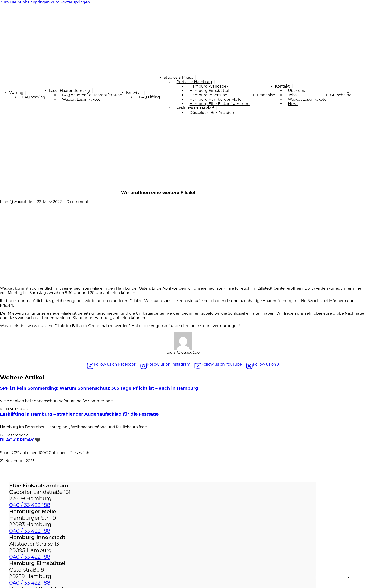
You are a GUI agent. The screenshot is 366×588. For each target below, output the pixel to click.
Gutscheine (341, 95)
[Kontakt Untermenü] (292, 86)
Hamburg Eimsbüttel (209, 91)
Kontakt (282, 86)
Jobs (292, 95)
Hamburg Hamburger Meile (216, 99)
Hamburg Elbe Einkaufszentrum (220, 104)
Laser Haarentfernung (70, 91)
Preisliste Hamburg (194, 82)
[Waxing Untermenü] (26, 93)
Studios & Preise (178, 77)
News (293, 104)
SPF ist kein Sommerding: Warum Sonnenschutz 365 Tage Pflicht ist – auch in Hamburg (100, 388)
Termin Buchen (359, 95)
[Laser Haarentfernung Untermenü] (92, 91)
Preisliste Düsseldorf (195, 108)
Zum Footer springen (70, 2)
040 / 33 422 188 (30, 505)
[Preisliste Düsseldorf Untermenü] (216, 108)
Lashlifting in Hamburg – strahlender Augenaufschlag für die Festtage (79, 414)
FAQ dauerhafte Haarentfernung (92, 95)
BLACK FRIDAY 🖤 (20, 440)
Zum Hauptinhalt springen (25, 2)
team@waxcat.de (16, 202)
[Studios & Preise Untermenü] (196, 77)
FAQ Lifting (149, 97)
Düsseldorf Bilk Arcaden (212, 113)
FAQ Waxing (34, 97)
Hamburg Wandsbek (209, 86)
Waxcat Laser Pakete (81, 99)
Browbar (134, 93)
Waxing (16, 93)
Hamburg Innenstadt (209, 95)
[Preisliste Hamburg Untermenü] (214, 82)
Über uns (296, 91)
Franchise (266, 95)
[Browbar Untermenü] (144, 93)
